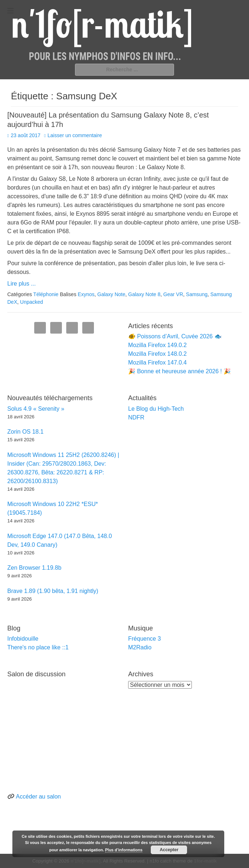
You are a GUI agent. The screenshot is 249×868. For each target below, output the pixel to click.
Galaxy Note (111, 294)
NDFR (136, 417)
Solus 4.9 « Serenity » (36, 409)
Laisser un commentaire (75, 135)
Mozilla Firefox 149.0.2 (157, 345)
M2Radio (140, 647)
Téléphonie (46, 294)
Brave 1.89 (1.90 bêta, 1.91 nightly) (53, 591)
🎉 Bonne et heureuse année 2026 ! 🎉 (179, 371)
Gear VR (173, 294)
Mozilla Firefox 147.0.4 (157, 363)
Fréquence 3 (145, 639)
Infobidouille (23, 639)
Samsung (197, 294)
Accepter (169, 850)
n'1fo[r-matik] (86, 861)
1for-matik (205, 861)
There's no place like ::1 (38, 647)
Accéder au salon (39, 797)
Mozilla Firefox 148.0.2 (157, 354)
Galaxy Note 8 (144, 294)
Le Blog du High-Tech (156, 409)
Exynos (86, 294)
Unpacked (31, 302)
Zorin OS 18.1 (25, 432)
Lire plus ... (21, 284)
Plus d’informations (124, 850)
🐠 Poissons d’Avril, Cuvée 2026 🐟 (175, 336)
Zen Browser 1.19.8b (34, 568)
